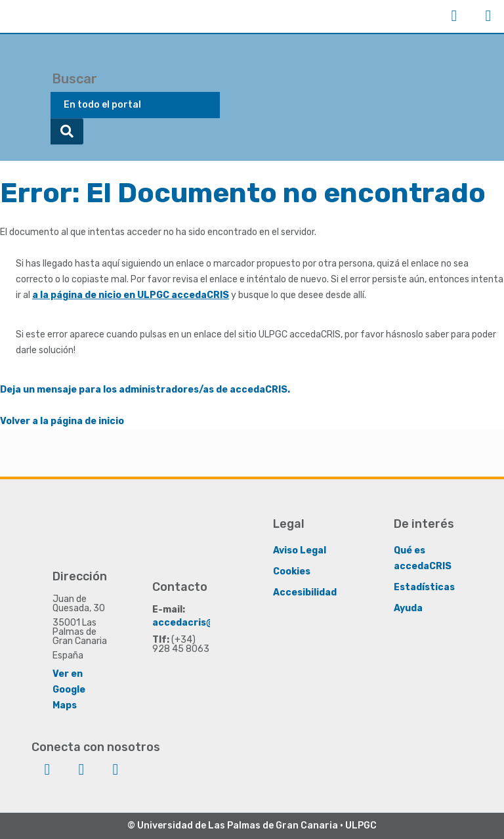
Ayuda (408, 608)
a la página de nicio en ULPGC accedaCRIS (131, 295)
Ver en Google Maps (69, 689)
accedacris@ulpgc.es (203, 622)
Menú (488, 16)
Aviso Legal (300, 550)
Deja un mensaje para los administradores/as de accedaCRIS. (145, 390)
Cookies (292, 571)
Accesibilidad (305, 592)
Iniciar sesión (454, 16)
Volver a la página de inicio (62, 421)
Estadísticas (424, 587)
